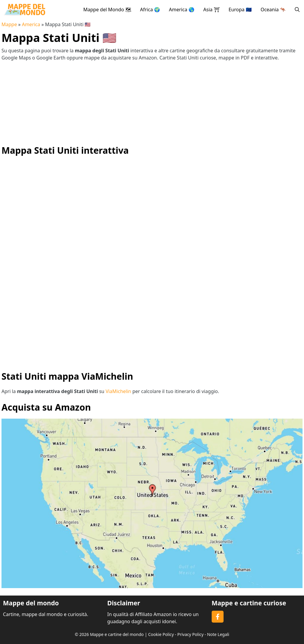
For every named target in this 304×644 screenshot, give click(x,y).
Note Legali (218, 634)
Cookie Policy (161, 634)
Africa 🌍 (150, 10)
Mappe (9, 24)
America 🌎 (182, 10)
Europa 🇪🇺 (240, 10)
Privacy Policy (190, 634)
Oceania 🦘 (273, 10)
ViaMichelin (118, 391)
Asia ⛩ (212, 10)
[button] (297, 10)
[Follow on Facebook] (218, 617)
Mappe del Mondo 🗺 (107, 10)
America (31, 24)
